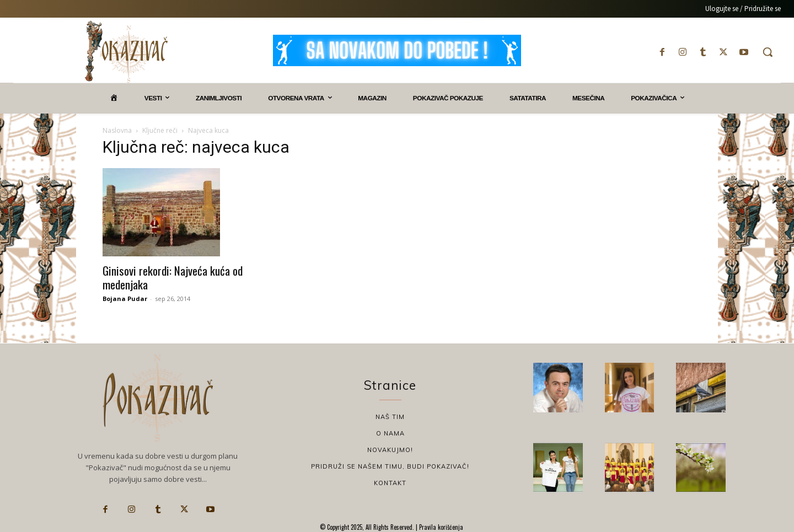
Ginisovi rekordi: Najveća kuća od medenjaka (173, 277)
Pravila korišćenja (440, 527)
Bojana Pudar (125, 299)
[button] (768, 52)
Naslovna (117, 130)
